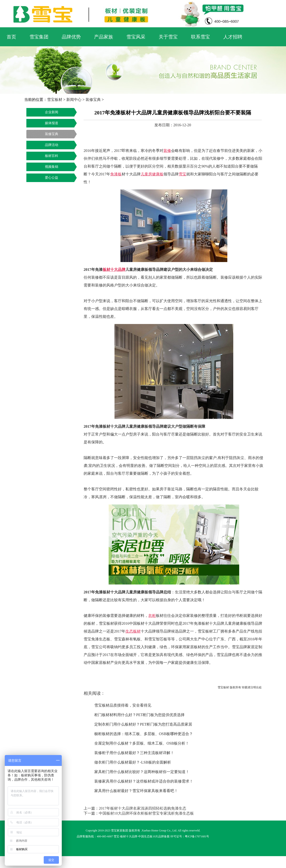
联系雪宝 (200, 37)
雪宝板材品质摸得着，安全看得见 (123, 705)
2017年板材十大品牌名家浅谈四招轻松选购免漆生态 (143, 808)
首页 (11, 37)
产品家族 (104, 37)
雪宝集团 (39, 37)
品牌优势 (71, 37)
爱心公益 (52, 178)
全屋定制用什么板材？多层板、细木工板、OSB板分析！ (142, 743)
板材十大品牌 (129, 836)
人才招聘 (233, 37)
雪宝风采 (136, 37)
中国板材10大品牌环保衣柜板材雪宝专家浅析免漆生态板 (146, 813)
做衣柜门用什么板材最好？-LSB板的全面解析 (133, 762)
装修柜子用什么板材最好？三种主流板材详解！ (134, 753)
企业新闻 (52, 112)
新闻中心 (74, 100)
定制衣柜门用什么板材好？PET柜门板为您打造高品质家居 (143, 724)
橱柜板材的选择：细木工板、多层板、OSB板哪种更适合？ (144, 734)
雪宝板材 (55, 100)
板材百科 (52, 156)
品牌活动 (52, 145)
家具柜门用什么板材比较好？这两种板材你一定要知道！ (142, 772)
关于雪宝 (168, 37)
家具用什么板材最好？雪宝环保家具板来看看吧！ (136, 791)
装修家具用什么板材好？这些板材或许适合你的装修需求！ (144, 781)
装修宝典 (93, 100)
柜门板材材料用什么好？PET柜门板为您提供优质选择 (139, 715)
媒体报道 (52, 123)
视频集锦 (52, 167)
